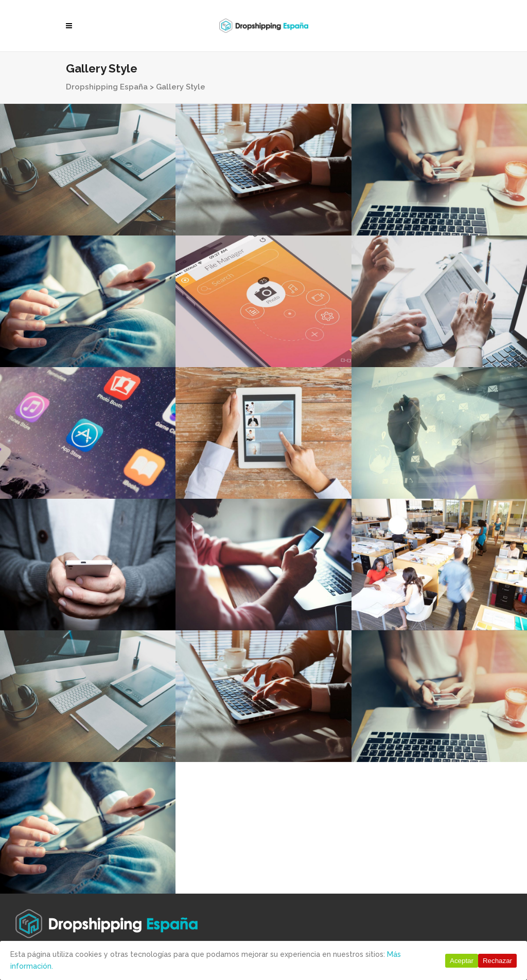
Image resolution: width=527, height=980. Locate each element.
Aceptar (462, 961)
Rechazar (497, 961)
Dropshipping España (107, 87)
